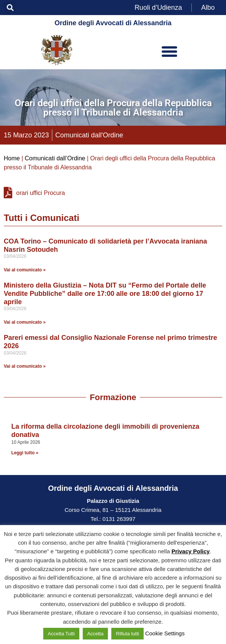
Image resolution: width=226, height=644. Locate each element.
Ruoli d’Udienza (158, 8)
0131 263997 (118, 519)
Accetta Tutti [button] (61, 634)
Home (12, 158)
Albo (208, 8)
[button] (10, 8)
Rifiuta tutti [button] (127, 634)
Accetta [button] (95, 634)
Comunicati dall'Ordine (89, 135)
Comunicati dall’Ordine (55, 158)
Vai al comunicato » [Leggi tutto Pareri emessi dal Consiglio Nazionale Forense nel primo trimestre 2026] (25, 366)
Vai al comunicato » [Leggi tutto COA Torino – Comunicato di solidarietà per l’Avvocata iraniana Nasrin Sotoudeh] (25, 270)
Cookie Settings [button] (165, 633)
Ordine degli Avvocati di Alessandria (113, 23)
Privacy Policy (191, 551)
